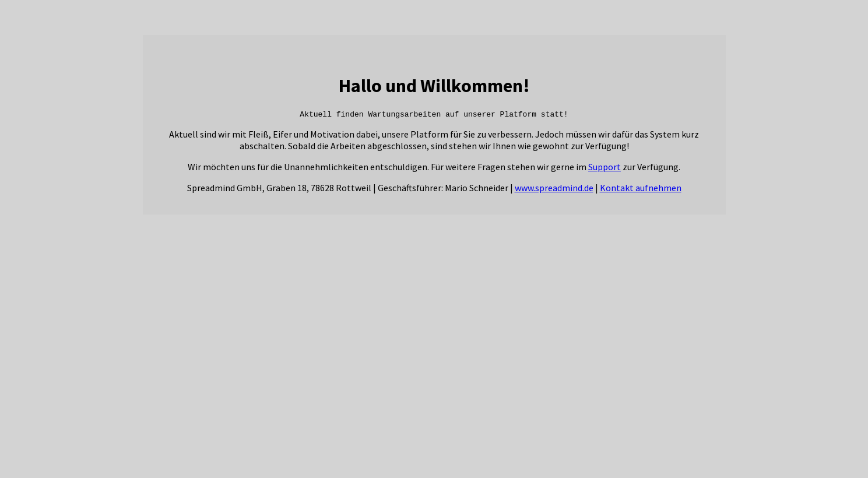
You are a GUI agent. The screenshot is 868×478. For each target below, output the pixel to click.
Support (605, 168)
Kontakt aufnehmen (641, 189)
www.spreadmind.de (554, 189)
